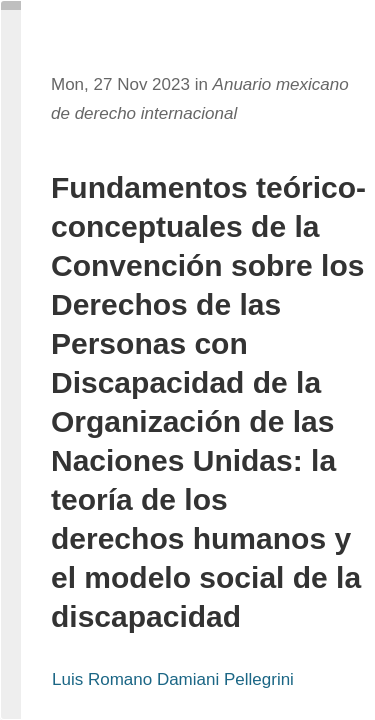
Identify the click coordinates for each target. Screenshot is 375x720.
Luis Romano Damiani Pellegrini (173, 679)
